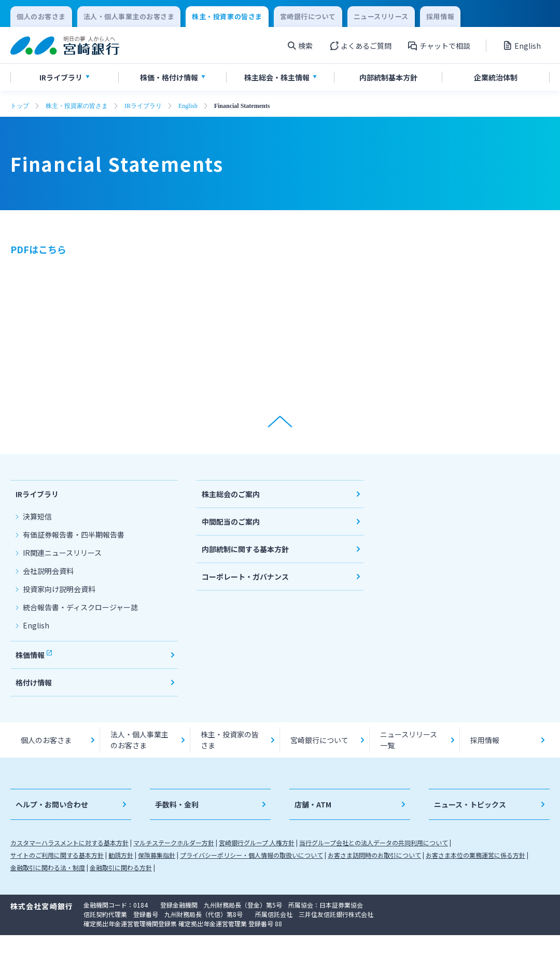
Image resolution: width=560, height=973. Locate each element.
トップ (20, 106)
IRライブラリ (143, 106)
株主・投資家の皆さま (77, 106)
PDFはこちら (38, 249)
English (188, 106)
